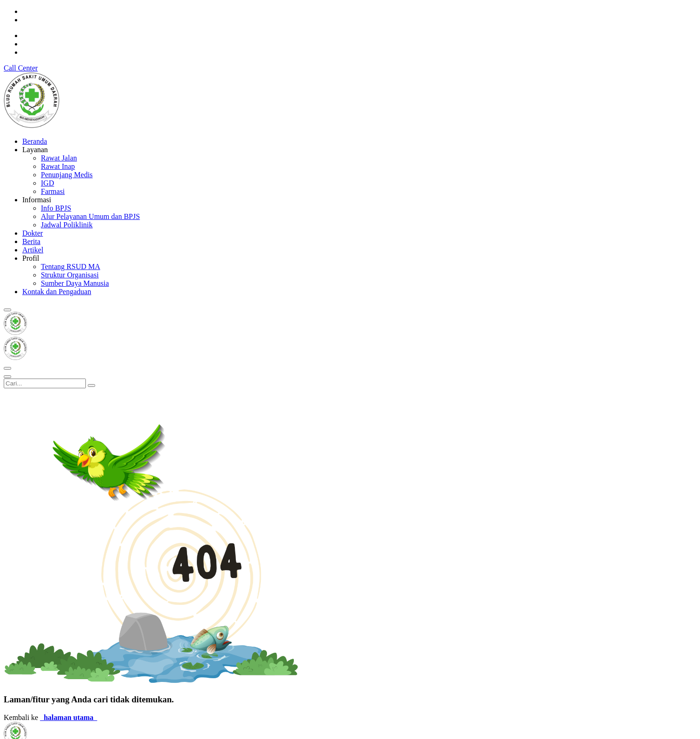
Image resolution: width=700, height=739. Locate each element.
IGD (47, 183)
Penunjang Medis (67, 175)
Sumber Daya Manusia (75, 283)
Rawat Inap (58, 166)
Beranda (35, 141)
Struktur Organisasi (70, 275)
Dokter (32, 233)
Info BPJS (56, 208)
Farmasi (53, 191)
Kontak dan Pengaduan (57, 292)
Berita (31, 241)
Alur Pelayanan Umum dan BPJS (90, 216)
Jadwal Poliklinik (67, 225)
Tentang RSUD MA (71, 267)
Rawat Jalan (59, 158)
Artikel (33, 250)
